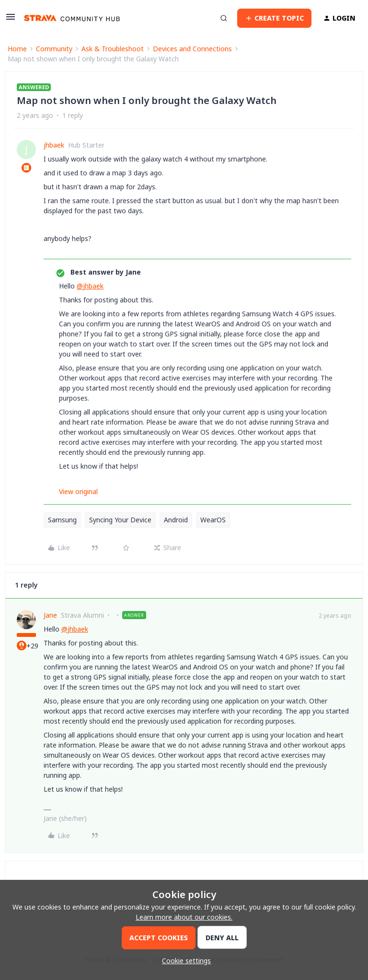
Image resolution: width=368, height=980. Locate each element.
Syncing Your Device (120, 520)
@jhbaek (90, 286)
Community (54, 49)
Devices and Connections (192, 49)
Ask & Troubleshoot (113, 49)
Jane (50, 615)
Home (17, 49)
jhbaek (54, 145)
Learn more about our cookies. (184, 917)
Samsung (62, 520)
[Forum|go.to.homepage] (72, 18)
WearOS (213, 520)
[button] (11, 20)
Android (176, 520)
